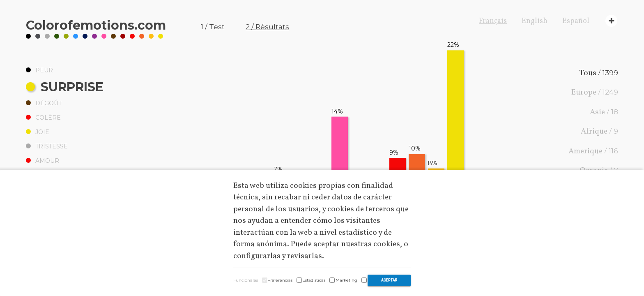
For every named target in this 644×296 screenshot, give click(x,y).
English (535, 21)
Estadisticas (314, 280)
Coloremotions (96, 25)
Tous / (599, 73)
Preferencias (280, 280)
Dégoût (44, 103)
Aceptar (389, 280)
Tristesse (47, 146)
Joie (38, 132)
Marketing (346, 280)
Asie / (604, 112)
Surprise (65, 87)
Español (576, 21)
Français (493, 21)
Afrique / (599, 132)
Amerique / (593, 151)
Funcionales (246, 280)
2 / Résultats (267, 27)
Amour (43, 161)
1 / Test (213, 27)
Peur (39, 70)
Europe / (595, 92)
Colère (43, 118)
